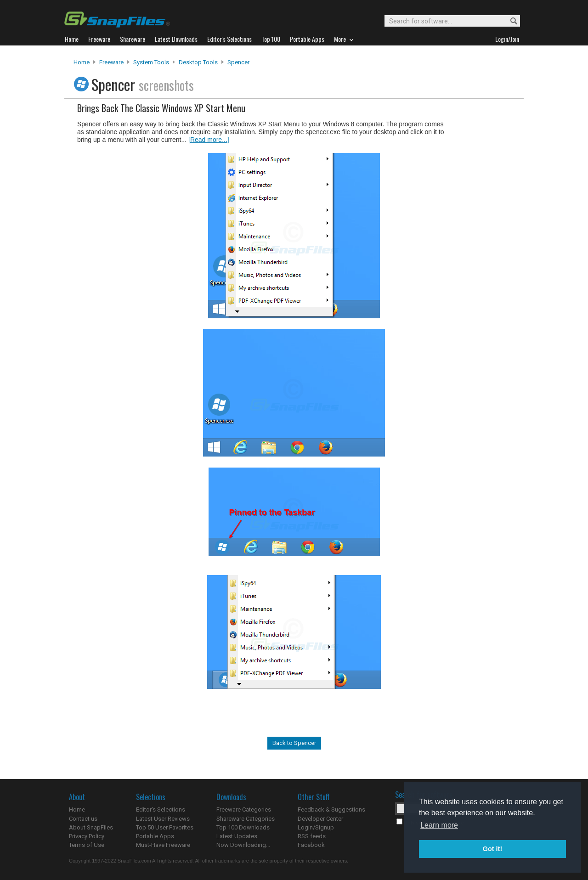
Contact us (83, 819)
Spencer (238, 62)
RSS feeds (312, 836)
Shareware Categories (246, 819)
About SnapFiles (91, 827)
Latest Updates (237, 836)
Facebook (311, 845)
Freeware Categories (244, 809)
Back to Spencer (294, 743)
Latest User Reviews (163, 819)
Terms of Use (87, 845)
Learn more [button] (439, 825)
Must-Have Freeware (163, 845)
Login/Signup (316, 827)
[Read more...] (209, 140)
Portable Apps (155, 836)
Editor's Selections (161, 809)
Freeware (111, 62)
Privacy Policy (87, 836)
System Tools (151, 62)
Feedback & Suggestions (331, 809)
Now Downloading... (243, 845)
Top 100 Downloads (243, 827)
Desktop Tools (198, 62)
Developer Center (320, 819)
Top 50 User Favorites (165, 827)
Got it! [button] (492, 849)
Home (82, 62)
